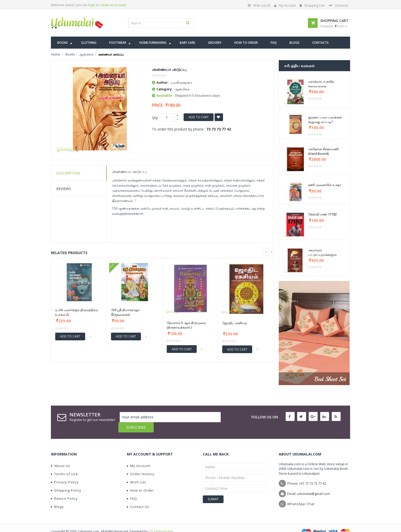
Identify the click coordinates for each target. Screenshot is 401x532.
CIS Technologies (161, 521)
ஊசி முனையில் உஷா (325, 185)
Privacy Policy (65, 472)
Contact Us (138, 496)
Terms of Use (64, 464)
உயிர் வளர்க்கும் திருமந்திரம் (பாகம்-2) (77, 312)
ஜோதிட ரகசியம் (235, 323)
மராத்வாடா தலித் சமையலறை (321, 84)
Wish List (136, 472)
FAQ (132, 488)
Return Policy (64, 488)
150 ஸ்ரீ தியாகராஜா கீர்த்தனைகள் (125, 312)
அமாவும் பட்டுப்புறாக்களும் (322, 252)
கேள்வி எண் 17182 (322, 214)
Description (68, 173)
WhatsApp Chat (301, 494)
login (92, 5)
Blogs (57, 496)
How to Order (140, 480)
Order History (141, 464)
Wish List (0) (259, 6)
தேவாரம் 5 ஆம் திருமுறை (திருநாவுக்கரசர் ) (186, 325)
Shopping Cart (312, 6)
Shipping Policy (66, 480)
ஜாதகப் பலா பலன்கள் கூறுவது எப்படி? (325, 120)
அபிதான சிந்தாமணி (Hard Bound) (323, 151)
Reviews (64, 189)
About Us (61, 455)
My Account (285, 6)
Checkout (339, 6)
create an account (113, 5)
